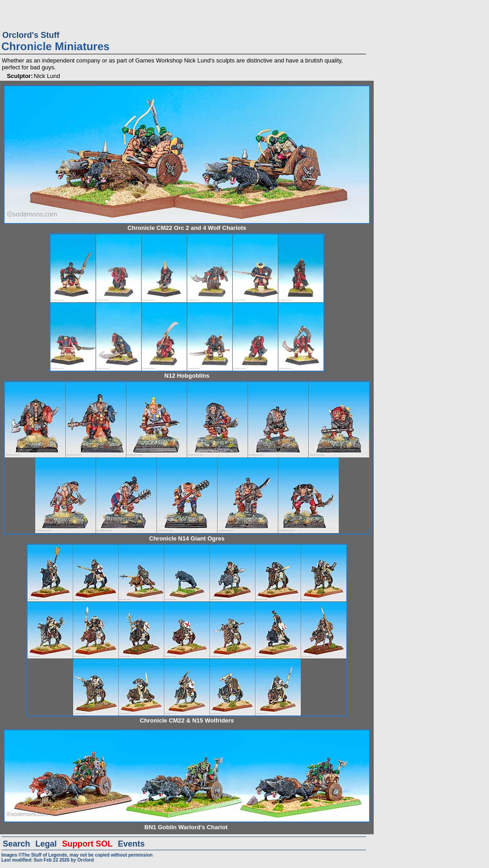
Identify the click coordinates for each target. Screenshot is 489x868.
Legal (46, 844)
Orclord (86, 860)
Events (131, 844)
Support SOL (87, 844)
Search (16, 844)
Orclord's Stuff (31, 35)
